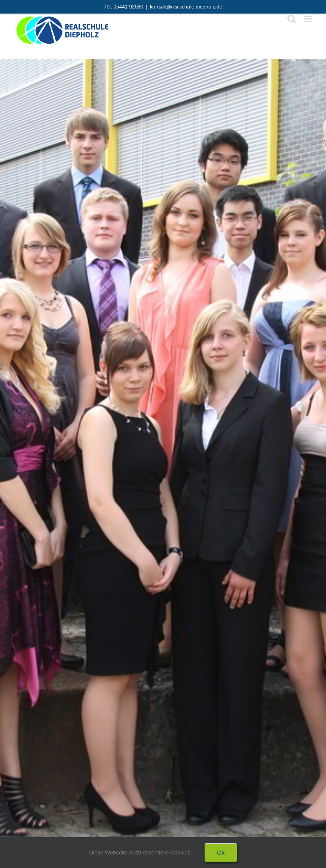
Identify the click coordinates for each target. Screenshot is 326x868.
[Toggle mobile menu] (309, 19)
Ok (221, 853)
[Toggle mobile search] (292, 19)
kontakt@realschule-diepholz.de (186, 7)
